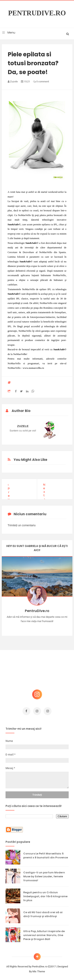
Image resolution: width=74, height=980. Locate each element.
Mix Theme (39, 969)
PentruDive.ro (37, 13)
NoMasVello (20, 354)
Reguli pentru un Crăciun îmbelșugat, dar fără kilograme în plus (45, 894)
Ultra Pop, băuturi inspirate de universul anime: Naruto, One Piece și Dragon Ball (44, 933)
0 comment (41, 82)
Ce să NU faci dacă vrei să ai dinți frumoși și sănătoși (43, 912)
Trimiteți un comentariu (22, 523)
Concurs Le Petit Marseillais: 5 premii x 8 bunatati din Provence (46, 854)
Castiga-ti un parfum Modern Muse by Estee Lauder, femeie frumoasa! (44, 874)
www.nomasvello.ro (33, 368)
